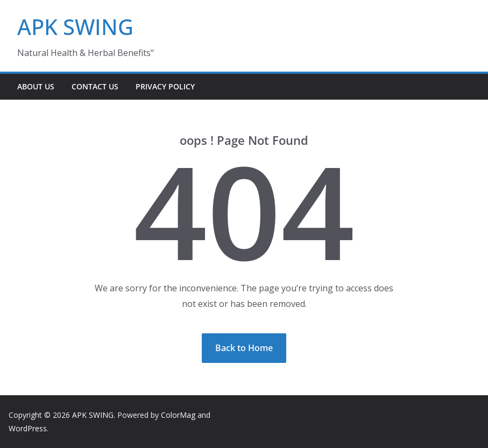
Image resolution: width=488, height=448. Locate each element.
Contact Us (95, 86)
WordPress (28, 428)
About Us (36, 86)
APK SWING (75, 27)
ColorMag (178, 415)
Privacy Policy (165, 86)
